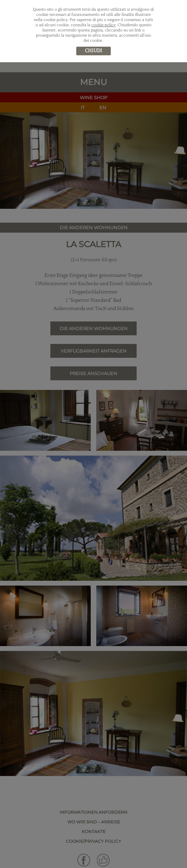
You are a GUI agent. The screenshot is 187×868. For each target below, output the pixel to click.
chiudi (93, 51)
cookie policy (104, 25)
